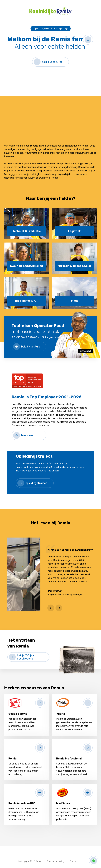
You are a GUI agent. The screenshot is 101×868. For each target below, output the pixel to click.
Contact (74, 861)
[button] (88, 40)
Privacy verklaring (55, 861)
